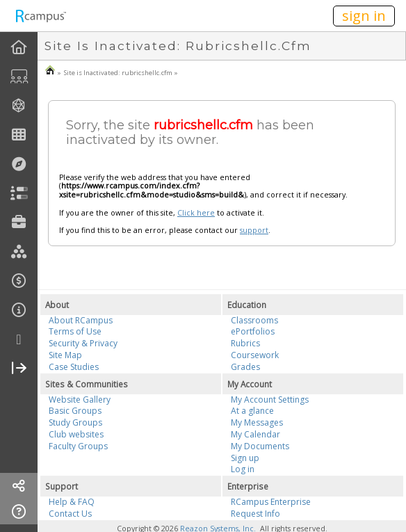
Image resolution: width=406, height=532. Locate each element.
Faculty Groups (78, 446)
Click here (196, 213)
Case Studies (74, 367)
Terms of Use (75, 331)
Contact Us (70, 514)
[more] (19, 340)
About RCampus (81, 320)
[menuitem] (19, 48)
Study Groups (75, 422)
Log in (243, 469)
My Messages (257, 422)
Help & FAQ (72, 502)
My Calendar (255, 434)
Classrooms (254, 320)
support (254, 230)
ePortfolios (253, 331)
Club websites (76, 434)
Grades (245, 367)
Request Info (255, 514)
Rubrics (245, 343)
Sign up (245, 458)
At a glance (252, 411)
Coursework (255, 355)
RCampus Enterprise (271, 502)
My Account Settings (270, 400)
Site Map (65, 355)
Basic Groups (75, 411)
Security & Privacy (83, 343)
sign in (364, 16)
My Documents (260, 446)
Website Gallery (80, 400)
